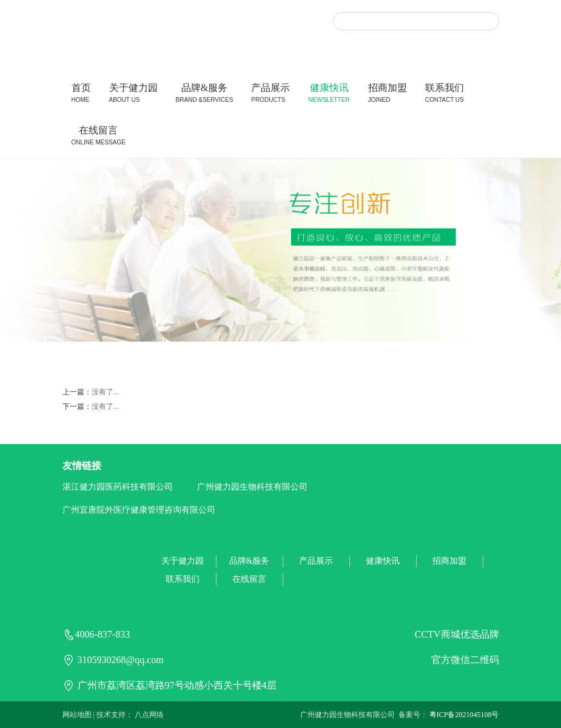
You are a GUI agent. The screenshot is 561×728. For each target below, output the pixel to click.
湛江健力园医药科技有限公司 (118, 487)
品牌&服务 (205, 94)
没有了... (106, 392)
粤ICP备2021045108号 (464, 715)
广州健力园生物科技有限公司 (252, 487)
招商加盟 (388, 94)
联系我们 (445, 94)
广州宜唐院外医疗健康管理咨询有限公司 (139, 510)
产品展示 (270, 94)
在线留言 (99, 137)
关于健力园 (133, 94)
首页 (81, 94)
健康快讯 (329, 94)
